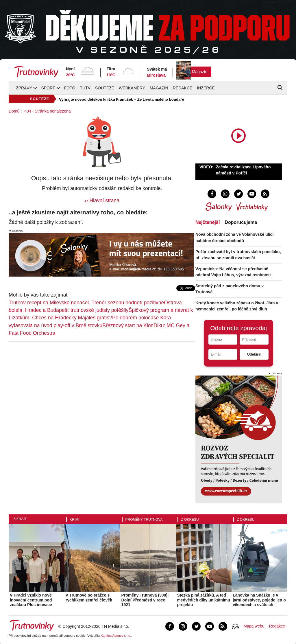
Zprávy (24, 88)
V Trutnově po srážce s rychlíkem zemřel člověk (89, 598)
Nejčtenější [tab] (208, 222)
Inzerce (206, 88)
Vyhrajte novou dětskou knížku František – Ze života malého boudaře (122, 99)
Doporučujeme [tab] (241, 222)
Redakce (183, 88)
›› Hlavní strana (102, 200)
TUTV (85, 88)
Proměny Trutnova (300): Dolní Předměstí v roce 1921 (145, 600)
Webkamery (132, 88)
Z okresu (190, 520)
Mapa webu (254, 626)
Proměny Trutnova (144, 520)
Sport (48, 88)
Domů (14, 111)
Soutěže (105, 88)
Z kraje (20, 519)
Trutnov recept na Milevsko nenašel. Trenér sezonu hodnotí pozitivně (86, 303)
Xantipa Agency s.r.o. (116, 636)
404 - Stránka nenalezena (47, 111)
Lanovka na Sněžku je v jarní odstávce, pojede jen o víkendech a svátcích (259, 600)
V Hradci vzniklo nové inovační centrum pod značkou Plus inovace (31, 600)
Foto (70, 88)
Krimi (74, 520)
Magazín (200, 72)
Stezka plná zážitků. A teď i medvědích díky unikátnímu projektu (203, 600)
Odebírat (254, 354)
